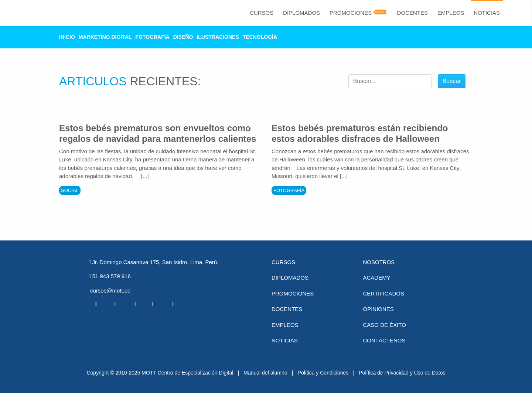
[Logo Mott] (41, 13)
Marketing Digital (105, 37)
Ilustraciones (218, 37)
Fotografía (152, 37)
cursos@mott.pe (110, 291)
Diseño (183, 37)
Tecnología (260, 37)
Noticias (487, 13)
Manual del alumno (265, 373)
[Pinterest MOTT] (154, 304)
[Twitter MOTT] (115, 304)
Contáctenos (384, 340)
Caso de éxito (385, 325)
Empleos (451, 13)
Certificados (384, 293)
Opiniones (378, 309)
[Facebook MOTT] (96, 304)
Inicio (67, 37)
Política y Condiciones (323, 373)
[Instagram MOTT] (173, 304)
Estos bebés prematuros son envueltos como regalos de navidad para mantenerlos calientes (158, 133)
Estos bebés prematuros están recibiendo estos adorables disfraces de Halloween (360, 133)
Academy (377, 278)
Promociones (351, 13)
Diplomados (301, 13)
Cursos (262, 13)
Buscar (452, 81)
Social (70, 190)
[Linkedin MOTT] (134, 304)
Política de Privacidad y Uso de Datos (402, 373)
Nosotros (379, 262)
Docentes (412, 13)
